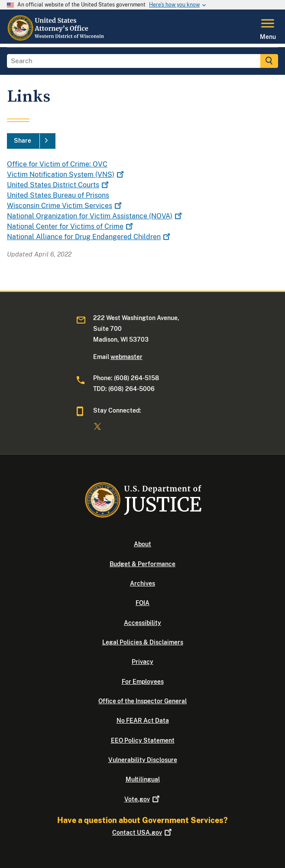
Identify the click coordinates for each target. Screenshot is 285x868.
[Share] (31, 141)
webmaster (126, 357)
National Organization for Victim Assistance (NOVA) (95, 216)
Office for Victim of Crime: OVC (57, 164)
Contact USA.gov (143, 833)
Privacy (142, 662)
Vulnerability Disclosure (143, 760)
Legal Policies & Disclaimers (143, 642)
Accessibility (142, 623)
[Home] (56, 38)
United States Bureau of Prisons (58, 195)
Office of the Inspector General (142, 701)
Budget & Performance (142, 564)
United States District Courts (59, 185)
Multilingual (143, 779)
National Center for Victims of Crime (71, 226)
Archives (142, 583)
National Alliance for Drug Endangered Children (89, 237)
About (142, 544)
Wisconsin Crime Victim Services (65, 206)
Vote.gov (143, 799)
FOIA (142, 603)
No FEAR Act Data (143, 721)
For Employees (143, 682)
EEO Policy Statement (143, 740)
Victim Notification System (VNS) (66, 175)
